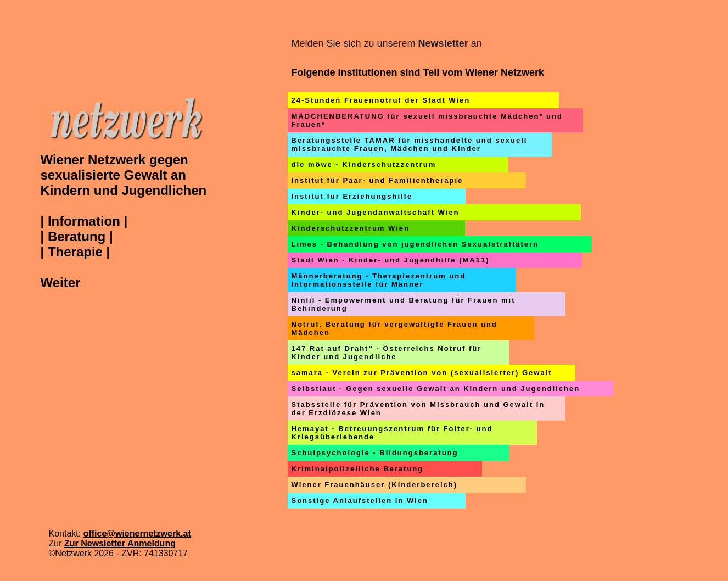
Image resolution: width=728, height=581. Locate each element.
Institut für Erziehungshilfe (352, 196)
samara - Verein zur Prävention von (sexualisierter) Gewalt (422, 373)
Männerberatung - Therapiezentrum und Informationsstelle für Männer (379, 280)
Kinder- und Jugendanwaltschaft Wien (376, 212)
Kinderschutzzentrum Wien (351, 228)
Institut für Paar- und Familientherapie (377, 180)
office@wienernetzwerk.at (137, 533)
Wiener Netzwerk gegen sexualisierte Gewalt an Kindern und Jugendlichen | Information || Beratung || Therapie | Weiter (124, 221)
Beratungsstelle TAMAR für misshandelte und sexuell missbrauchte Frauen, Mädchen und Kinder (410, 144)
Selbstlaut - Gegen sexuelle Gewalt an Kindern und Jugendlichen (436, 389)
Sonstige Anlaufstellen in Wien (360, 501)
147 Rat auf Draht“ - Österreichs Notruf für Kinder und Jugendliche (387, 353)
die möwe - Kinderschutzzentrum (364, 164)
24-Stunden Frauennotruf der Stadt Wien (381, 100)
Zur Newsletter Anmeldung (120, 543)
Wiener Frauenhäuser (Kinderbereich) (375, 485)
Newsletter (443, 43)
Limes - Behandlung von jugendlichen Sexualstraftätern (415, 244)
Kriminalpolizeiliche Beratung (358, 469)
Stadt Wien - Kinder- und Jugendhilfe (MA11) (391, 260)
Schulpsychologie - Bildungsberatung (375, 453)
